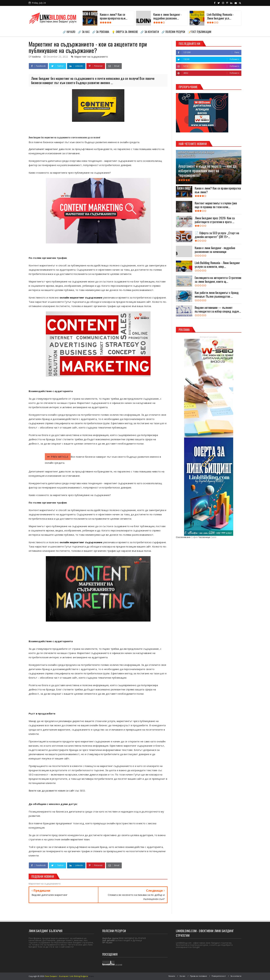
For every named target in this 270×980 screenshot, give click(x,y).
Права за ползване (198, 976)
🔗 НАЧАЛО (69, 32)
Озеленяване (183, 537)
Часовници (204, 537)
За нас (182, 976)
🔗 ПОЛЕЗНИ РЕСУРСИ (173, 32)
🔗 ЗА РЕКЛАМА (101, 32)
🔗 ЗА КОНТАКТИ (150, 32)
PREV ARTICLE (58, 457)
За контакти (236, 976)
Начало (172, 976)
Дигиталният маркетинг (44, 149)
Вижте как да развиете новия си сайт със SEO (57, 791)
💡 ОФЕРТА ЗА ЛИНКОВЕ (125, 32)
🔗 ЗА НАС (84, 32)
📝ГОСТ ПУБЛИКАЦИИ (199, 32)
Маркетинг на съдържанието (91, 57)
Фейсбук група (110, 938)
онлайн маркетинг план (75, 839)
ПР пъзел (107, 942)
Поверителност (219, 976)
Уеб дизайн (108, 940)
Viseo (91, 976)
